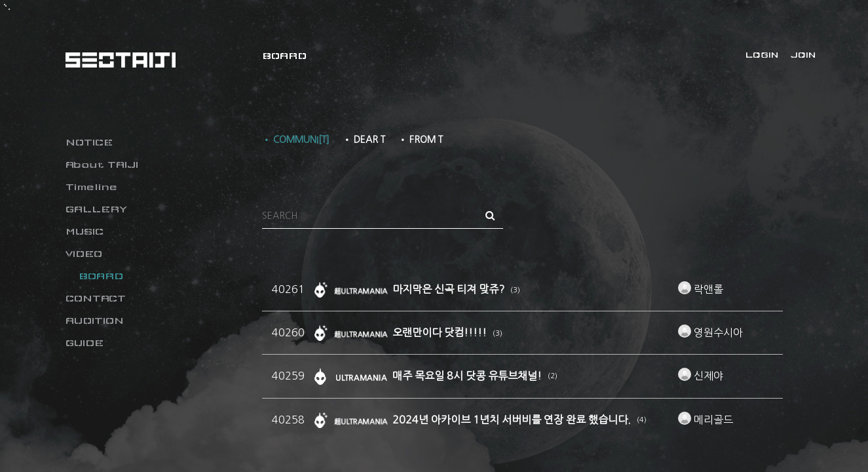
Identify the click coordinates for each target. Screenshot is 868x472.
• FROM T (421, 140)
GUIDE (85, 343)
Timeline (91, 187)
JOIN (803, 55)
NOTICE (89, 142)
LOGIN (762, 55)
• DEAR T (364, 140)
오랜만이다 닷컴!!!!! (441, 332)
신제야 (701, 376)
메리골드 (706, 420)
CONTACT (96, 298)
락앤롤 (701, 289)
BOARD (101, 276)
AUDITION (95, 321)
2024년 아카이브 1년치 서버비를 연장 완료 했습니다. (513, 420)
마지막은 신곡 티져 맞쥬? (450, 289)
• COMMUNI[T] (296, 140)
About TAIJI (102, 165)
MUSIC (85, 231)
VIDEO (84, 254)
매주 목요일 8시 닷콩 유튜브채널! (468, 376)
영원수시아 (710, 332)
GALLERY (96, 209)
